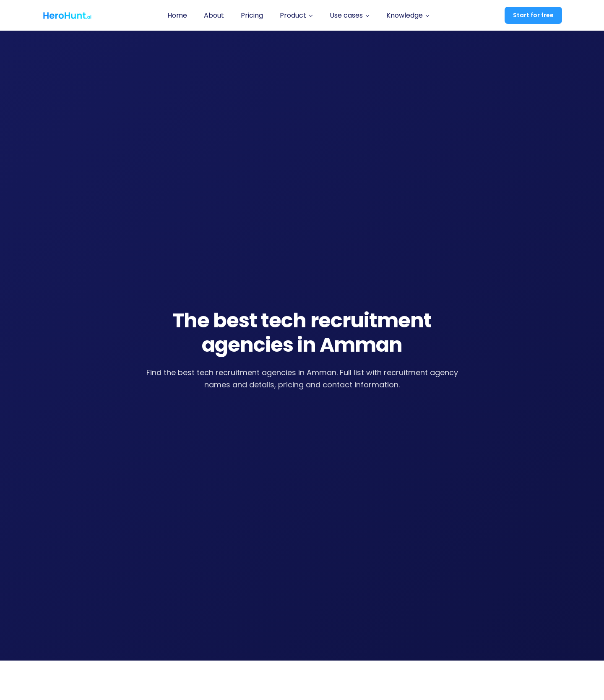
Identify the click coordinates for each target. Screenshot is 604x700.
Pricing (252, 15)
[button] (296, 16)
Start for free (533, 15)
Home (177, 15)
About (214, 15)
